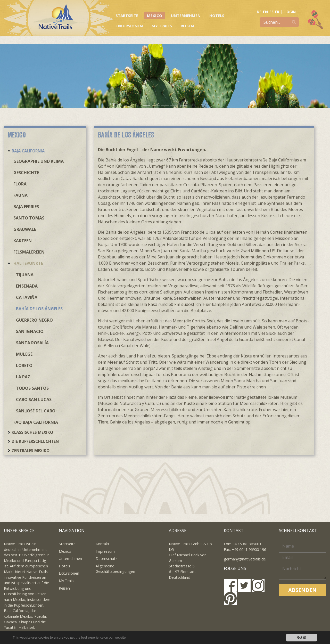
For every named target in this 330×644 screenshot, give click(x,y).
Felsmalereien (29, 252)
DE (259, 12)
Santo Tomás (29, 218)
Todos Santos (32, 388)
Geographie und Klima (39, 161)
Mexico (155, 15)
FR (277, 12)
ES (271, 12)
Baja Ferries (26, 207)
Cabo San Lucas (34, 400)
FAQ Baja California (36, 422)
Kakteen (23, 241)
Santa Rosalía (32, 343)
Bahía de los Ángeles (39, 309)
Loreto (24, 365)
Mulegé (24, 354)
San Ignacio (30, 331)
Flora (20, 184)
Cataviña (27, 297)
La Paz (23, 377)
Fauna (20, 195)
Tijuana (25, 275)
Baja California (28, 151)
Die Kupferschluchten (35, 441)
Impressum (105, 551)
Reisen (187, 26)
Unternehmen (186, 15)
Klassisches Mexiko (32, 432)
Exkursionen (129, 26)
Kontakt (102, 544)
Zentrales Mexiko (31, 451)
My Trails (162, 26)
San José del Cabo (36, 411)
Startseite (127, 15)
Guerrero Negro (34, 320)
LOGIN (290, 12)
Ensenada (27, 286)
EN (265, 12)
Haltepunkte (28, 263)
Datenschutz (106, 559)
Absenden (302, 590)
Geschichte (26, 173)
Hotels (217, 15)
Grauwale (25, 229)
